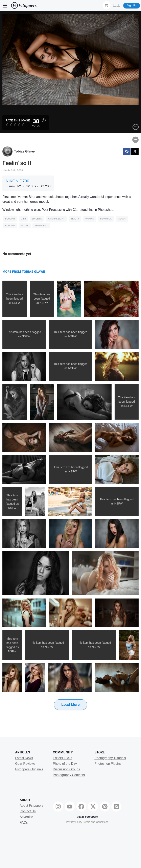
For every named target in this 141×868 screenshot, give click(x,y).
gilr (23, 219)
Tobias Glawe (24, 151)
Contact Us (28, 811)
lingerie (37, 219)
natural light (56, 219)
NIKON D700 (17, 181)
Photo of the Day (65, 764)
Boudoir (10, 219)
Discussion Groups (66, 769)
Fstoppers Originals (29, 769)
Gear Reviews (25, 764)
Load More (70, 705)
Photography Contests (69, 775)
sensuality (41, 226)
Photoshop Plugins (108, 764)
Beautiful (106, 219)
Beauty (75, 219)
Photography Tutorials (110, 758)
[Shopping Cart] (107, 5)
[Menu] (5, 5)
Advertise (27, 817)
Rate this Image (18, 120)
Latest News (24, 758)
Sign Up (132, 5)
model (25, 226)
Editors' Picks (63, 758)
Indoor (122, 219)
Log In (117, 5)
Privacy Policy (74, 822)
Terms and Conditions (96, 822)
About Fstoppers (32, 806)
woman (90, 219)
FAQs (24, 823)
